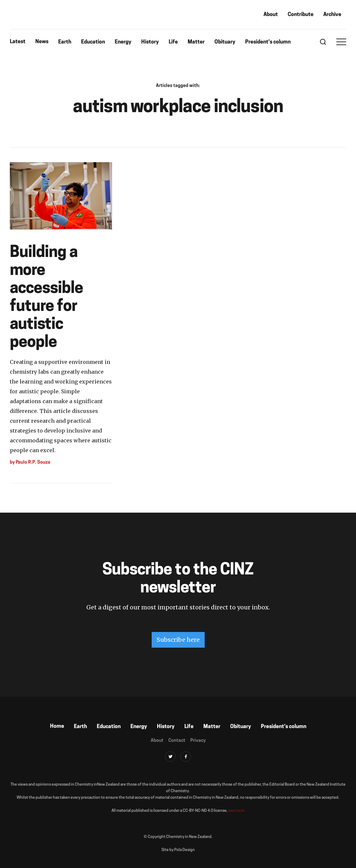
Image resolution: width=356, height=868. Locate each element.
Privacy (198, 741)
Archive (332, 15)
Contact (177, 741)
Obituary (225, 42)
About (271, 15)
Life (173, 42)
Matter (196, 42)
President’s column (268, 42)
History (150, 42)
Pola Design (185, 850)
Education (93, 42)
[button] (341, 42)
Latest (18, 42)
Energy (123, 42)
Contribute (301, 15)
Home (57, 726)
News (42, 42)
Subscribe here (178, 640)
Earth (65, 42)
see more (236, 811)
